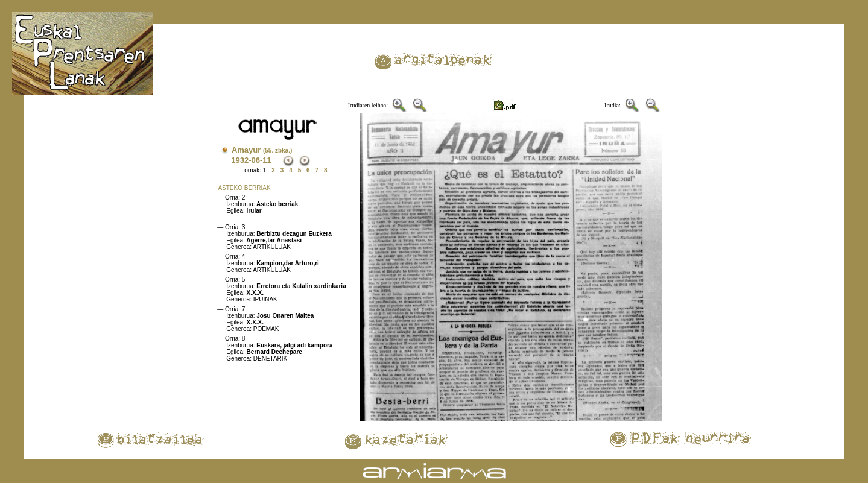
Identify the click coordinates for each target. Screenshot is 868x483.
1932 (240, 160)
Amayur (262, 150)
